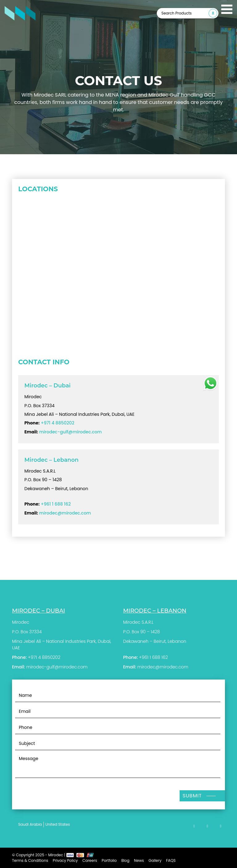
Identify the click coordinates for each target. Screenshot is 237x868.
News (139, 860)
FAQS (171, 860)
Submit (192, 796)
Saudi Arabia (30, 824)
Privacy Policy (65, 860)
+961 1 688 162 (56, 504)
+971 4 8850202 (58, 423)
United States (58, 824)
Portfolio (109, 860)
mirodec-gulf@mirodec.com (71, 432)
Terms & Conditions (30, 860)
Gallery (155, 860)
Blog (125, 860)
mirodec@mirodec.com (65, 513)
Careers (90, 860)
